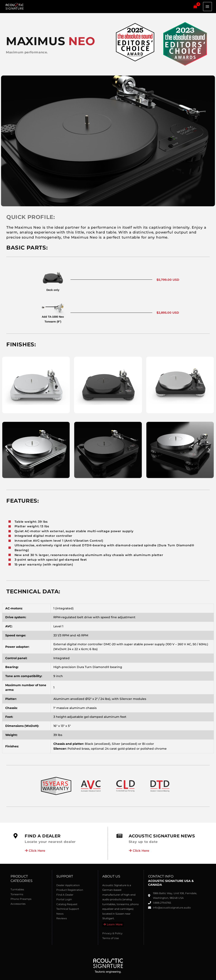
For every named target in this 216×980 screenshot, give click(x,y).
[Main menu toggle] (208, 8)
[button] (7, 452)
